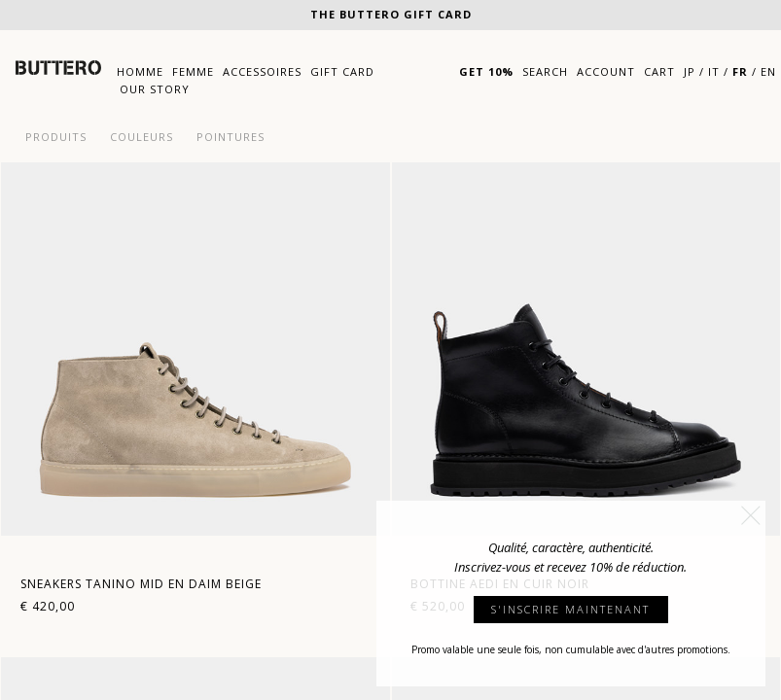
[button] (751, 515)
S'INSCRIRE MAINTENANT (570, 609)
